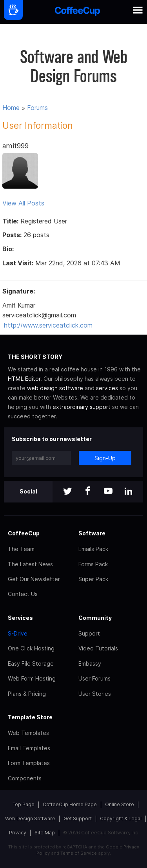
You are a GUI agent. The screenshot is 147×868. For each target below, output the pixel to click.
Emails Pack (93, 549)
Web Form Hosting (32, 678)
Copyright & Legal (121, 818)
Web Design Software (30, 818)
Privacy (18, 833)
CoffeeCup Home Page (70, 804)
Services (20, 618)
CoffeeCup (24, 533)
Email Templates (29, 748)
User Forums (94, 678)
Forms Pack (93, 564)
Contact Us (23, 594)
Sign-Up (105, 458)
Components (25, 778)
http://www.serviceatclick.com (48, 325)
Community (95, 618)
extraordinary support (82, 407)
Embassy (90, 664)
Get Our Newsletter (34, 579)
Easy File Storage (31, 664)
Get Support (78, 818)
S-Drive (18, 633)
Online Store (120, 804)
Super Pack (93, 579)
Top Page (24, 804)
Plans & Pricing (27, 694)
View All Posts (23, 203)
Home (11, 108)
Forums (37, 108)
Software (92, 533)
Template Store (30, 717)
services (107, 388)
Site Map (45, 833)
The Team (21, 549)
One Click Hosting (31, 648)
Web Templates (28, 733)
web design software (55, 388)
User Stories (95, 694)
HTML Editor (24, 379)
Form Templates (29, 763)
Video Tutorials (98, 648)
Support (89, 633)
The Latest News (30, 564)
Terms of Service (79, 853)
